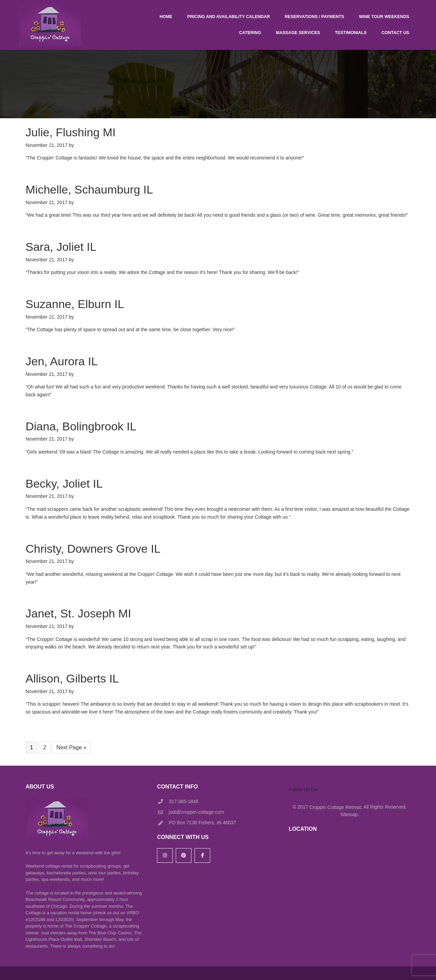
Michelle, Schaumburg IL (89, 189)
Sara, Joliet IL (61, 247)
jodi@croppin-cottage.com (196, 812)
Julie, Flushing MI (71, 132)
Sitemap (349, 814)
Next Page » (71, 748)
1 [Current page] (34, 748)
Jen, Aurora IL (62, 361)
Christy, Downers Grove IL (93, 549)
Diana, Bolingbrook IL (81, 426)
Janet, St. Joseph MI (78, 613)
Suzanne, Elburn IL (75, 304)
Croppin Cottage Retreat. (336, 807)
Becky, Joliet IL (64, 484)
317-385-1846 (183, 801)
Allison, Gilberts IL (72, 678)
